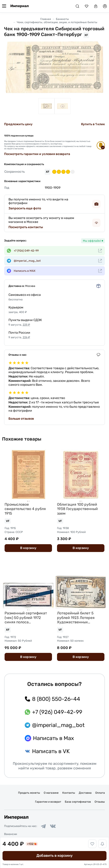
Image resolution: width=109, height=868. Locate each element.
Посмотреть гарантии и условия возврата (37, 154)
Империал (20, 6)
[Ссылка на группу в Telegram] (43, 826)
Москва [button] (30, 286)
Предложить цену (18, 124)
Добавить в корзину (54, 856)
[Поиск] (77, 6)
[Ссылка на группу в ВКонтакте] (53, 826)
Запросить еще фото (25, 208)
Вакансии (11, 834)
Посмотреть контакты (26, 227)
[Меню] (4, 6)
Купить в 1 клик (93, 124)
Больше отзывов (21, 419)
